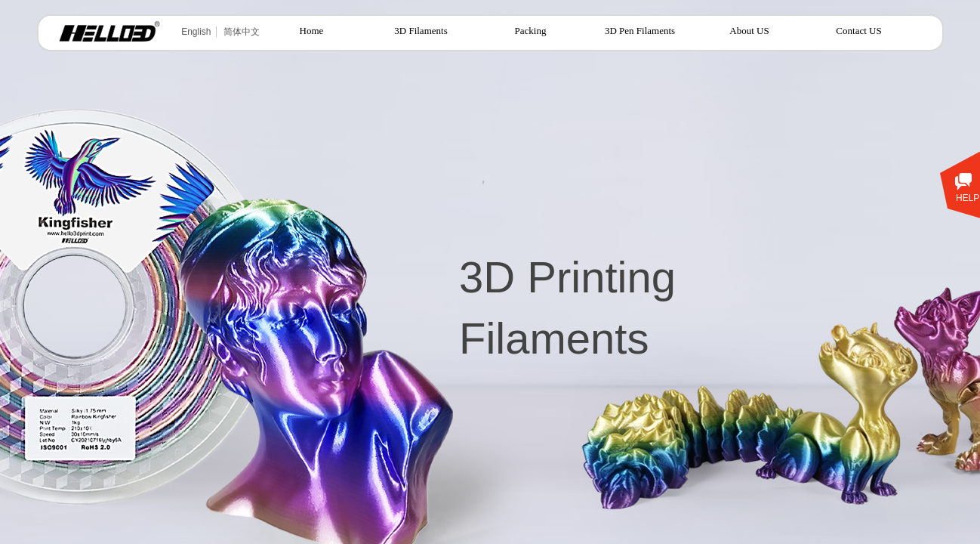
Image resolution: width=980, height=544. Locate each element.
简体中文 (242, 32)
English (196, 32)
